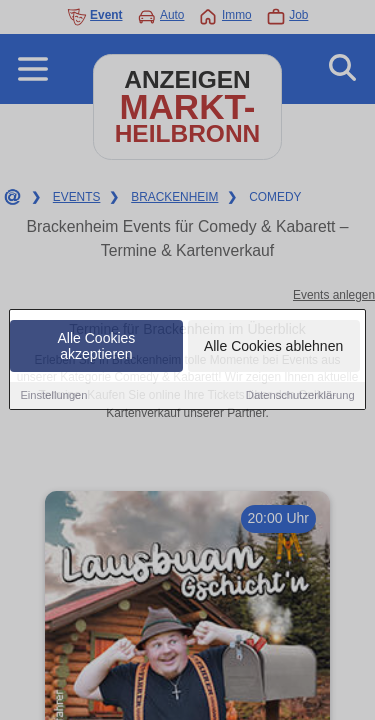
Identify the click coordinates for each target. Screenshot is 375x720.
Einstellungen (53, 397)
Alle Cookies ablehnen (273, 348)
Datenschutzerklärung (300, 397)
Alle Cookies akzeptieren (97, 348)
